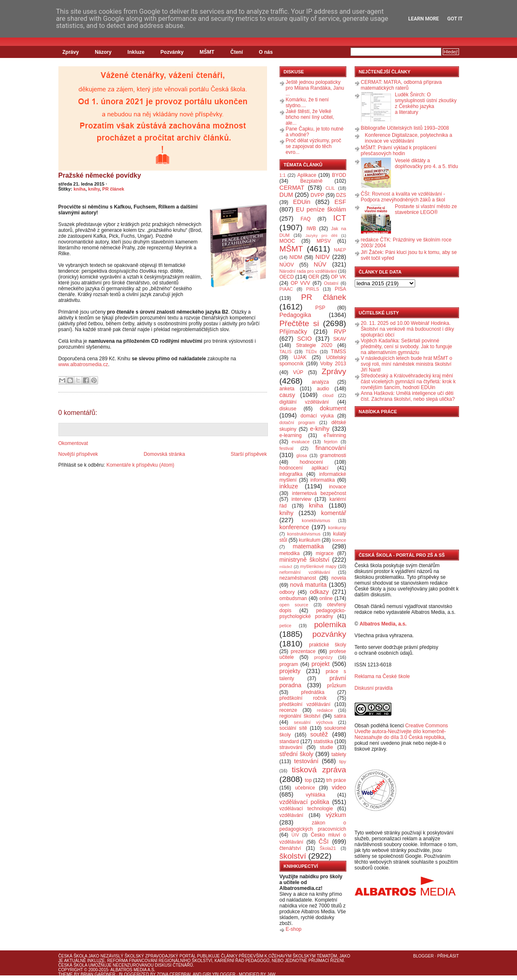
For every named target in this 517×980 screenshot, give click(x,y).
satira (340, 716)
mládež (286, 567)
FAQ (305, 219)
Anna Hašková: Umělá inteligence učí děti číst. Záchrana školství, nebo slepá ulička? (408, 396)
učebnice (305, 788)
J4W (271, 974)
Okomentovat (73, 443)
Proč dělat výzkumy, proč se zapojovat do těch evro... (314, 146)
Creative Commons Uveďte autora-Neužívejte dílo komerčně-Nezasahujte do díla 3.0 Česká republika (401, 731)
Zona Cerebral (174, 974)
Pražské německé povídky (100, 175)
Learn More (424, 19)
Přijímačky (293, 332)
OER (314, 277)
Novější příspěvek (78, 454)
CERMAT (292, 188)
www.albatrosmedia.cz (83, 364)
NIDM (296, 257)
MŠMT (207, 52)
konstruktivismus (304, 534)
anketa (287, 389)
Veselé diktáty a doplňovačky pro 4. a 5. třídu (426, 163)
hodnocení (311, 462)
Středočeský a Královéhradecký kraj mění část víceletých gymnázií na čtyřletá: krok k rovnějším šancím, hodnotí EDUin (408, 382)
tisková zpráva (319, 770)
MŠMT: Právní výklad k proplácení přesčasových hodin (399, 151)
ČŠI (324, 842)
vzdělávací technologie (306, 809)
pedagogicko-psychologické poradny (313, 613)
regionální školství (300, 716)
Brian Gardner (98, 974)
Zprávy (71, 52)
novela (339, 578)
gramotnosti (333, 455)
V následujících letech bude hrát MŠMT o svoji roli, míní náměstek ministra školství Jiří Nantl (407, 364)
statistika (323, 741)
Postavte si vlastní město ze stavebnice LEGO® (426, 209)
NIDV (323, 257)
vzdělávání (291, 815)
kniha (79, 189)
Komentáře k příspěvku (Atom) (140, 465)
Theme (66, 974)
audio (323, 389)
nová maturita (308, 585)
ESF (340, 202)
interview (301, 499)
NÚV (320, 264)
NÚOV (287, 265)
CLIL (330, 188)
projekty (290, 671)
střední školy (297, 754)
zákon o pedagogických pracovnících (313, 826)
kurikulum (309, 540)
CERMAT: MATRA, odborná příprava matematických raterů (401, 85)
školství (293, 856)
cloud (328, 395)
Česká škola (73, 956)
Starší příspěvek (249, 454)
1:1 (283, 175)
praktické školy (328, 645)
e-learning (291, 435)
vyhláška (316, 795)
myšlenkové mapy (318, 566)
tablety (339, 754)
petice (286, 626)
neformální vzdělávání (305, 572)
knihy (94, 189)
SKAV (339, 339)
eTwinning (335, 435)
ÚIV (295, 835)
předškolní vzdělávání (305, 704)
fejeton (330, 442)
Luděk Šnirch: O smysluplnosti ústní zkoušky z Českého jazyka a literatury (426, 103)
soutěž (319, 734)
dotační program (298, 422)
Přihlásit (448, 956)
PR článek (113, 189)
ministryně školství (305, 560)
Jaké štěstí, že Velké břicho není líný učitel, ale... (310, 117)
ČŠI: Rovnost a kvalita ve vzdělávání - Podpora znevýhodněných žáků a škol (403, 197)
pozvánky (329, 634)
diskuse (288, 409)
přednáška (313, 692)
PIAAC (286, 289)
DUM (286, 195)
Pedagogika (295, 315)
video (339, 787)
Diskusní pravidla (374, 688)
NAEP (340, 250)
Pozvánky (172, 52)
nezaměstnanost (298, 578)
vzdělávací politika (305, 802)
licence (339, 540)
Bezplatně (311, 181)
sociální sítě (293, 728)
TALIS (286, 352)
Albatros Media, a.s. (383, 624)
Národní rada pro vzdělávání (308, 271)
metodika (290, 553)
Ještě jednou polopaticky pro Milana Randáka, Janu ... (315, 88)
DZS (341, 195)
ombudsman (293, 598)
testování (306, 761)
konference (294, 527)
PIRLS (312, 289)
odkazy (319, 592)
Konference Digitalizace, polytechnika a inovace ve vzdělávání (408, 138)
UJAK (300, 357)
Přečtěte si (299, 323)
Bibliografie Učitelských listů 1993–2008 (405, 128)
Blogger (423, 956)
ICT (340, 218)
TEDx (311, 352)
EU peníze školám (321, 209)
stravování (291, 747)
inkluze (289, 486)
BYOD (339, 175)
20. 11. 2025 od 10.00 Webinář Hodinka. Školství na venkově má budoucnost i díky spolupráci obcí (407, 329)
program (289, 664)
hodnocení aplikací (304, 468)
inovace (337, 487)
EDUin (302, 202)
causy (288, 395)
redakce (325, 710)
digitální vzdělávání (304, 402)
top (308, 780)
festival (287, 448)
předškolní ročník (303, 698)
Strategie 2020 (314, 345)
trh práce (336, 780)
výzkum (336, 815)
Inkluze (136, 52)
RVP (340, 332)
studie (326, 747)
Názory (103, 52)
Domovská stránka (164, 454)
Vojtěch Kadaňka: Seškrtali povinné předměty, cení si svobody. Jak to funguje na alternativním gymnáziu (407, 347)
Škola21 (328, 848)
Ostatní (331, 283)
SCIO (304, 339)
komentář (334, 513)
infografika (291, 474)
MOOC (287, 241)
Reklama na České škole (382, 676)
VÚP (298, 372)
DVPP (317, 195)
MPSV (324, 241)
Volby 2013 (333, 364)
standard (289, 741)
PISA (340, 289)
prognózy (323, 657)
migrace (325, 553)
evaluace (301, 442)
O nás (266, 52)
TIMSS (339, 352)
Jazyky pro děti (322, 235)
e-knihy (320, 429)
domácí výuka (317, 416)
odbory (287, 592)
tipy (343, 761)
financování (331, 448)
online (326, 598)
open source (294, 605)
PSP (320, 308)
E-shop (294, 929)
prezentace (303, 651)
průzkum (337, 686)
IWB (311, 229)
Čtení (237, 52)
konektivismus (316, 520)
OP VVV (301, 283)
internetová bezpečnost (319, 493)
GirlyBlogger (219, 974)
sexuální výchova (313, 722)
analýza (320, 382)
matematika (308, 546)
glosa (302, 455)
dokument (333, 408)
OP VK (339, 277)
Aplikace (307, 175)
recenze (289, 710)
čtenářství (290, 848)
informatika (323, 480)
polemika (330, 624)
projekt (321, 664)
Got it (455, 19)
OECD (287, 277)
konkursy (337, 528)
